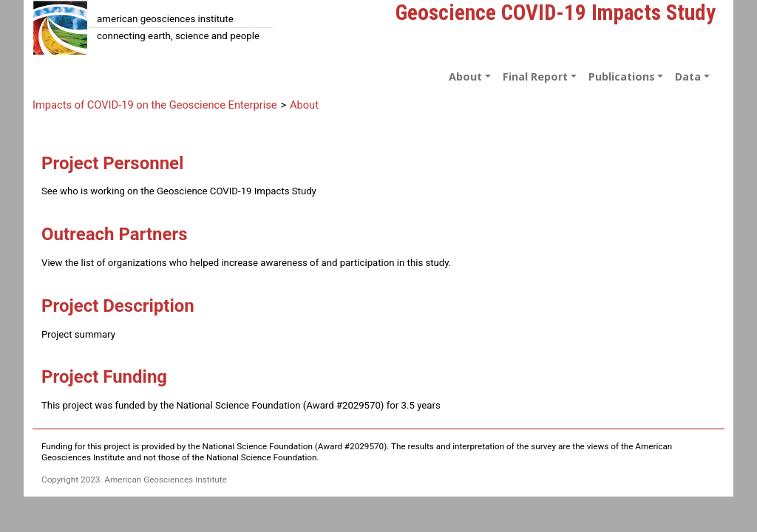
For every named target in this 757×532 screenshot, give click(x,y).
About (304, 105)
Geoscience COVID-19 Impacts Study (556, 13)
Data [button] (688, 76)
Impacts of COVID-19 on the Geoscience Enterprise (155, 105)
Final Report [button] (535, 76)
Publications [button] (622, 76)
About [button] (465, 76)
